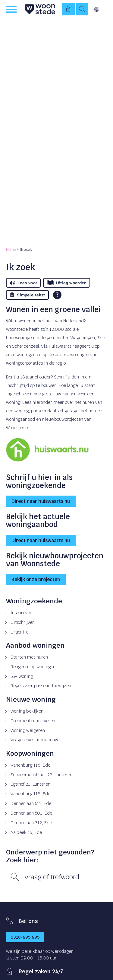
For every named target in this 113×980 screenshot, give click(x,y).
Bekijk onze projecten (36, 579)
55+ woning (22, 676)
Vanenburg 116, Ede (30, 765)
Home (11, 250)
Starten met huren (29, 657)
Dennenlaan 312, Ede (31, 823)
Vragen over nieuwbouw (34, 740)
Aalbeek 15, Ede (26, 832)
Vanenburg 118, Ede (30, 794)
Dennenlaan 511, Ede (31, 803)
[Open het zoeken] (82, 9)
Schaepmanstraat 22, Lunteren (41, 775)
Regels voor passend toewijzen (41, 686)
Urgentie (19, 632)
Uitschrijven (23, 622)
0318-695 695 (25, 937)
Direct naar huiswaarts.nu (41, 501)
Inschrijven (21, 613)
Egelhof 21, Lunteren (30, 784)
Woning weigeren (28, 730)
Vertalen (97, 9)
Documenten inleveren (33, 721)
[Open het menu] (12, 9)
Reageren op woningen (33, 667)
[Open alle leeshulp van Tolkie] (57, 295)
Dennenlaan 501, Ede (31, 813)
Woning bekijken (27, 711)
